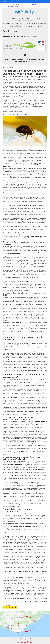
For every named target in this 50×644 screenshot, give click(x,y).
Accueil (4, 68)
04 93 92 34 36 (10, 34)
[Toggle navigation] (5, 2)
